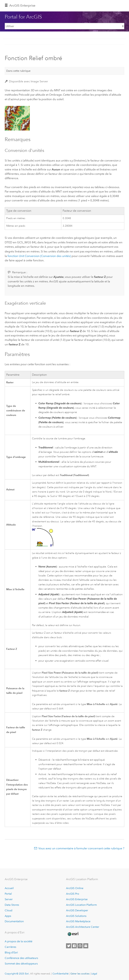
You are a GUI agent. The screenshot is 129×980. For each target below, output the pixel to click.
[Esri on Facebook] (74, 946)
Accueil (9, 888)
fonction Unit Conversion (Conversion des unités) (39, 256)
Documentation (14, 921)
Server (9, 899)
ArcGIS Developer (77, 910)
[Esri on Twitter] (69, 946)
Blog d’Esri (11, 952)
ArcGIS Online (75, 888)
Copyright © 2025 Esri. (17, 973)
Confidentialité (61, 973)
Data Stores (12, 904)
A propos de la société (19, 941)
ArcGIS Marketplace (78, 921)
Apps (8, 916)
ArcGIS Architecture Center (83, 927)
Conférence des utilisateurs (21, 958)
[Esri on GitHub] (80, 946)
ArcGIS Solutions (76, 916)
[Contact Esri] (86, 946)
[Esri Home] (73, 934)
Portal (8, 893)
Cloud (9, 910)
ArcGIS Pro (73, 893)
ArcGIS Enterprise (22, 5)
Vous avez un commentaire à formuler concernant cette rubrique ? (81, 848)
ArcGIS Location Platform (81, 904)
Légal (94, 973)
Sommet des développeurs (21, 963)
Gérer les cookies (80, 973)
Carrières (10, 947)
